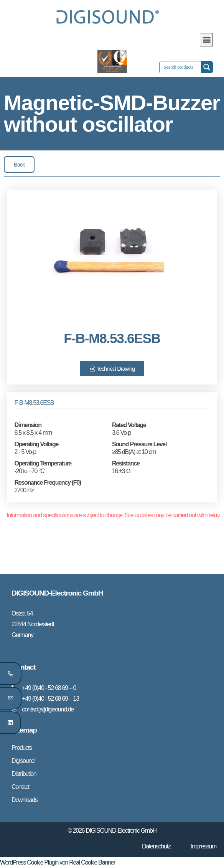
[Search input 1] (187, 67)
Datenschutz (156, 846)
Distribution (24, 774)
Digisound (23, 761)
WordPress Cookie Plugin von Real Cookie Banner (58, 862)
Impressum (203, 846)
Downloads (24, 800)
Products (22, 748)
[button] (206, 40)
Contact (20, 787)
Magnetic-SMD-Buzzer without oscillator (112, 113)
